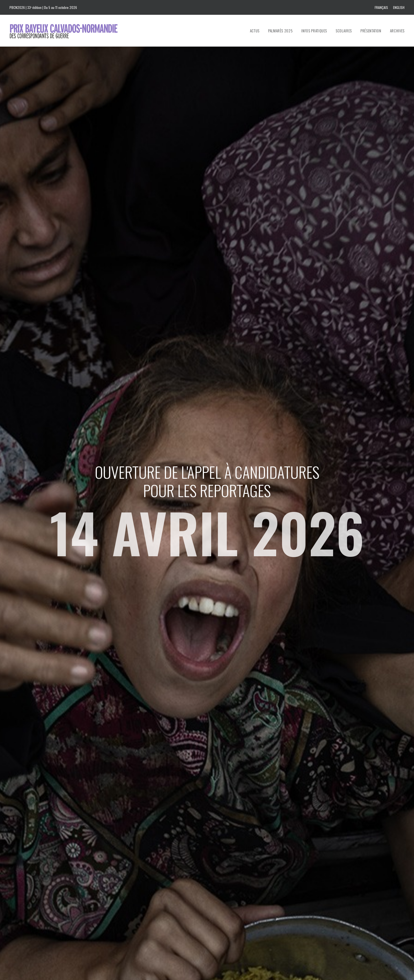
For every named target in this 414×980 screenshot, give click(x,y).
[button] (85, 243)
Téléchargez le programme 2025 (245, 904)
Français (381, 7)
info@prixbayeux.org (157, 899)
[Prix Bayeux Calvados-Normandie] (69, 31)
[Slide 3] (207, 811)
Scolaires (344, 31)
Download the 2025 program (241, 912)
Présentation (371, 31)
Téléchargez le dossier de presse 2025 (249, 896)
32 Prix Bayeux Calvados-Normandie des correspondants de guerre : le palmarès (165, 305)
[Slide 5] (219, 811)
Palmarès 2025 (280, 31)
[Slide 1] (195, 811)
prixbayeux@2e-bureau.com (235, 870)
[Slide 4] (213, 811)
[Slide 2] (201, 811)
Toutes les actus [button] (207, 384)
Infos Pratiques (314, 31)
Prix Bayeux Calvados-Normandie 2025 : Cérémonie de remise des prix (83, 305)
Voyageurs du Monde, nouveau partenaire (241, 297)
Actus (255, 31)
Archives (397, 31)
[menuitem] (382, 7)
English (399, 7)
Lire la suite (59, 359)
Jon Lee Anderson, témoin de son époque (327, 297)
